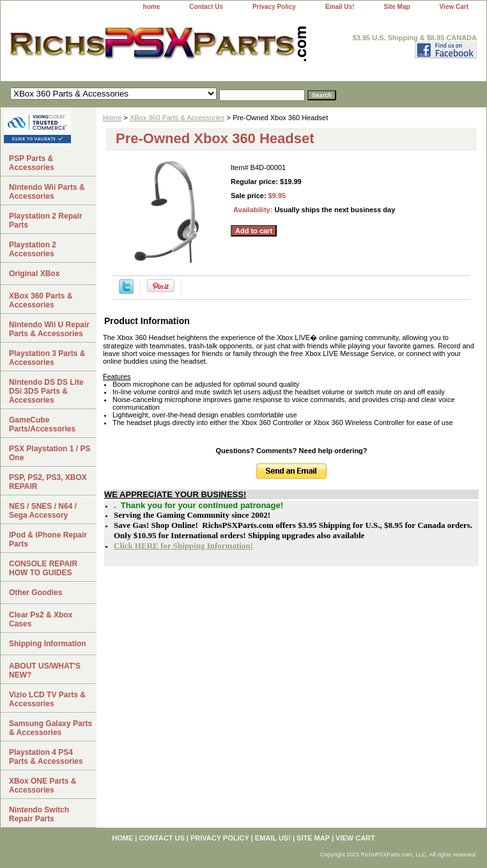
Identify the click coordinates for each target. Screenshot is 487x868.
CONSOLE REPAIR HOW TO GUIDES (43, 568)
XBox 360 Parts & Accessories (177, 118)
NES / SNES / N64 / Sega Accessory (43, 511)
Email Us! (340, 7)
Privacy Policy (274, 7)
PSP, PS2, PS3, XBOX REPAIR (48, 482)
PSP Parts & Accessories (32, 163)
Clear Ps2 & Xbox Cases (41, 619)
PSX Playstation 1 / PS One (50, 453)
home (152, 7)
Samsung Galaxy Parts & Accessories (50, 728)
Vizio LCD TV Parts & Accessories (47, 699)
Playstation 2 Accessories (33, 249)
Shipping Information (48, 644)
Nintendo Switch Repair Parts (39, 814)
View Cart (454, 7)
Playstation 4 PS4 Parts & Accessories (46, 757)
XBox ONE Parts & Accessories (43, 786)
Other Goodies (35, 593)
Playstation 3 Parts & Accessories (47, 358)
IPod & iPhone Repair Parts (48, 539)
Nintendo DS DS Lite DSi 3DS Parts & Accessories (46, 391)
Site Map (397, 7)
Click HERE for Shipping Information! (183, 546)
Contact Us (206, 7)
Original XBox (34, 274)
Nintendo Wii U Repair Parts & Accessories (49, 329)
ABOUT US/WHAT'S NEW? (45, 670)
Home (112, 118)
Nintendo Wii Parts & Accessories (47, 192)
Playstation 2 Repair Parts (46, 221)
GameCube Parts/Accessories (42, 424)
